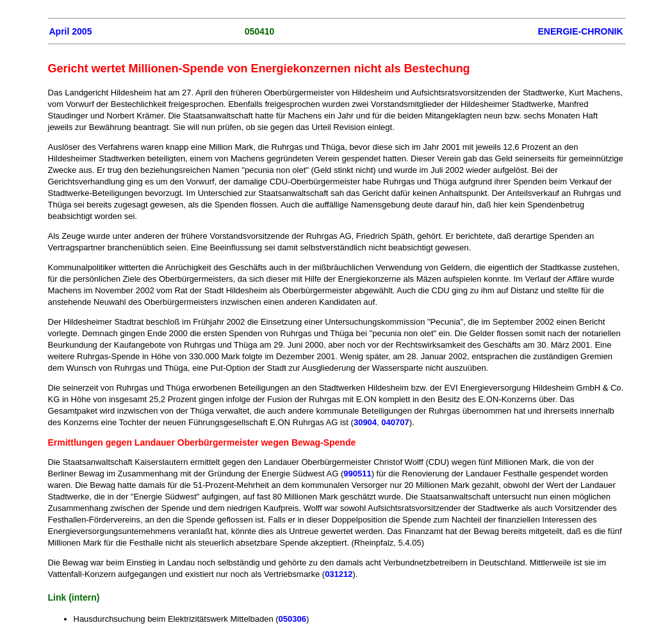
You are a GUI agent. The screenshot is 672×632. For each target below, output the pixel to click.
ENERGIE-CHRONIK (580, 31)
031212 (339, 574)
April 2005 (71, 31)
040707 (395, 422)
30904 (365, 422)
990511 (357, 474)
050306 (292, 619)
